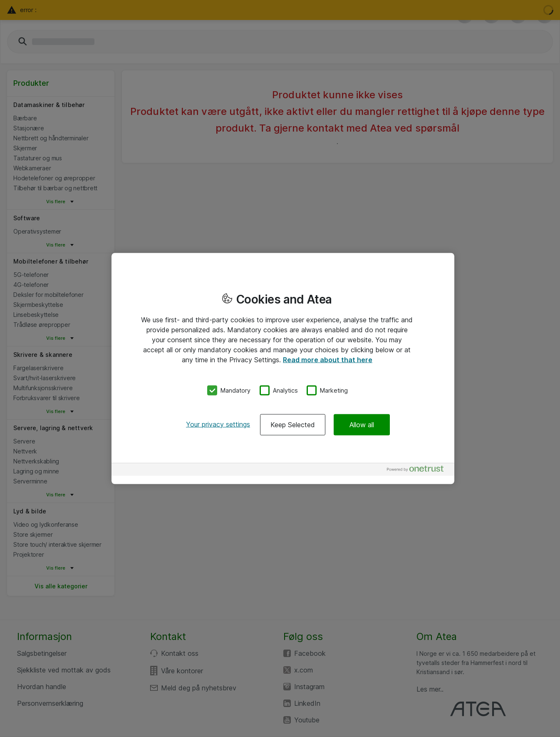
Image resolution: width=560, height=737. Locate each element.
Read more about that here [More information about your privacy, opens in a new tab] (328, 360)
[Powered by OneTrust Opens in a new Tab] (419, 470)
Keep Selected (293, 424)
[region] (283, 369)
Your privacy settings (218, 424)
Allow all (362, 424)
